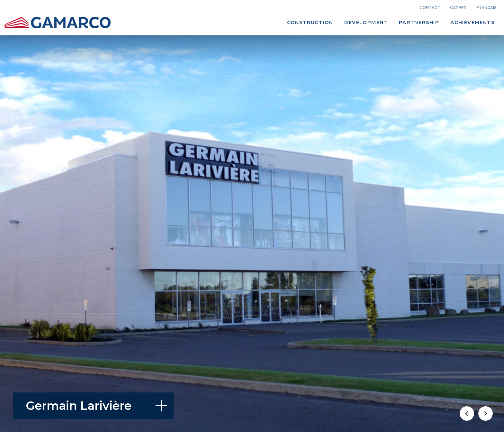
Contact (430, 8)
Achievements (473, 22)
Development (366, 22)
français (486, 8)
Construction (310, 22)
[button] (467, 413)
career (458, 8)
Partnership (419, 22)
